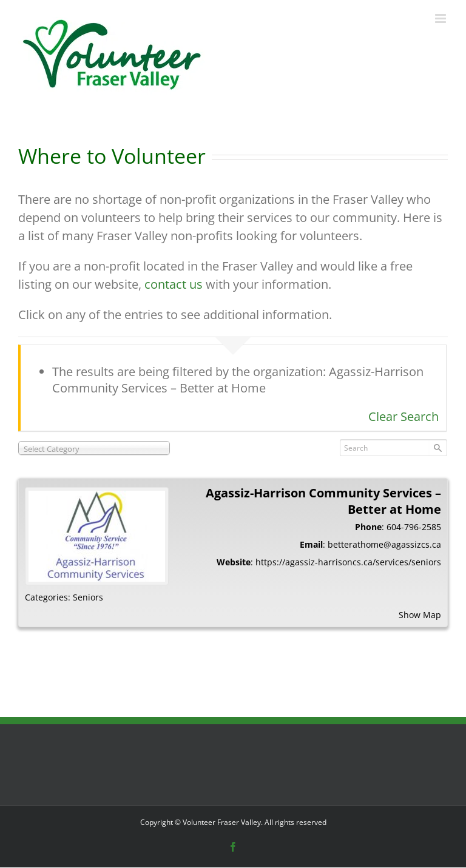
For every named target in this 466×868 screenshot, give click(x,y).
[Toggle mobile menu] (441, 19)
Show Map (420, 615)
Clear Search (404, 416)
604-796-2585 (414, 527)
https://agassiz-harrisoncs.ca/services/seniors (348, 562)
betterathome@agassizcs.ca (384, 544)
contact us (174, 284)
